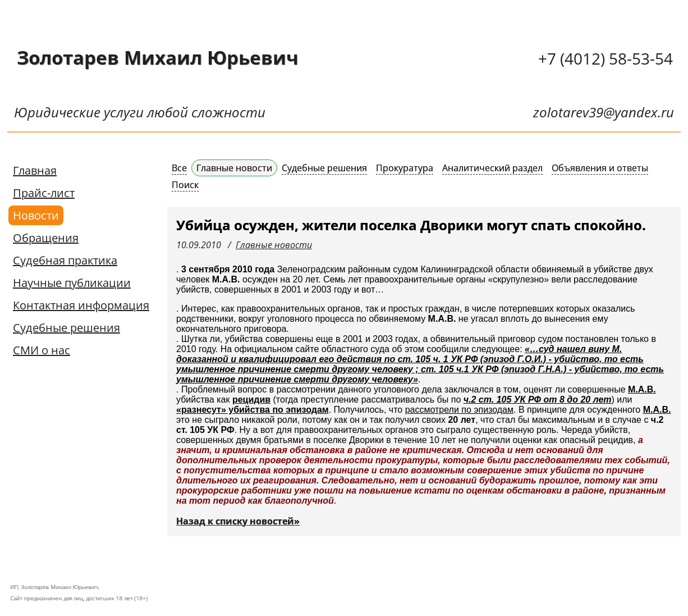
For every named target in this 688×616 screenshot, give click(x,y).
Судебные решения (66, 328)
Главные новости (234, 168)
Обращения (46, 238)
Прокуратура (405, 168)
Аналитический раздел (492, 168)
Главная (35, 170)
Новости (36, 215)
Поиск (185, 185)
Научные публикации (72, 283)
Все (179, 168)
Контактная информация (81, 305)
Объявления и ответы (600, 168)
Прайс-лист (44, 193)
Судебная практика (65, 260)
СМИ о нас (42, 350)
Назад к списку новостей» (238, 521)
